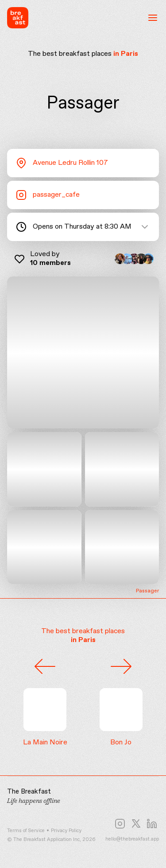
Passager (147, 591)
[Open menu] (153, 18)
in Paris (126, 54)
